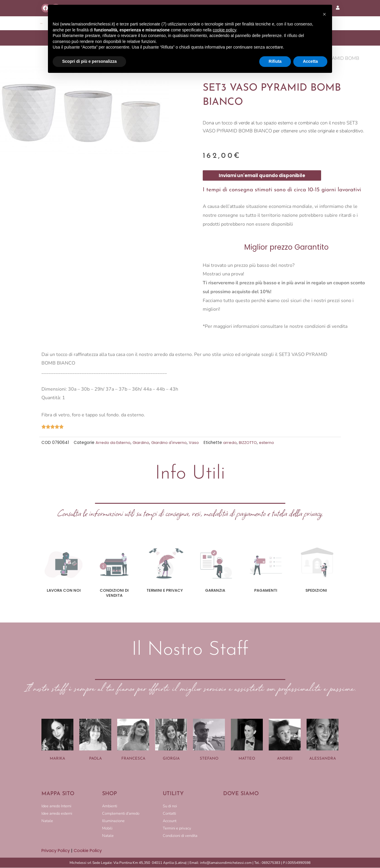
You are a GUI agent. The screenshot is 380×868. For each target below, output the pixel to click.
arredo (233, 443)
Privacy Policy (56, 851)
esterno (271, 443)
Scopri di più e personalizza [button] (89, 61)
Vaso (197, 443)
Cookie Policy (89, 851)
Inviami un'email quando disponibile (262, 176)
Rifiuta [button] (275, 61)
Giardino (142, 443)
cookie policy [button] (224, 30)
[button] (324, 14)
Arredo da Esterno (114, 443)
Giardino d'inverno (171, 443)
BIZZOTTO (251, 443)
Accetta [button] (310, 61)
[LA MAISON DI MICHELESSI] (281, 822)
